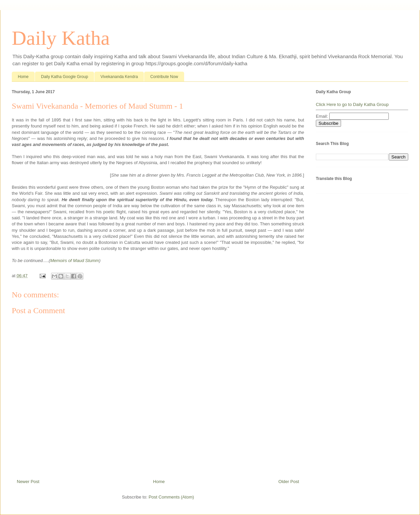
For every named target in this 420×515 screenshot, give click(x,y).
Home (23, 77)
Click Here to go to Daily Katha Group (352, 104)
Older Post (289, 482)
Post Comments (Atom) (171, 497)
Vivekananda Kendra (119, 77)
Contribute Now (164, 77)
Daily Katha (61, 38)
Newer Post (28, 482)
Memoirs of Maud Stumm (74, 261)
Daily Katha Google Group (65, 77)
